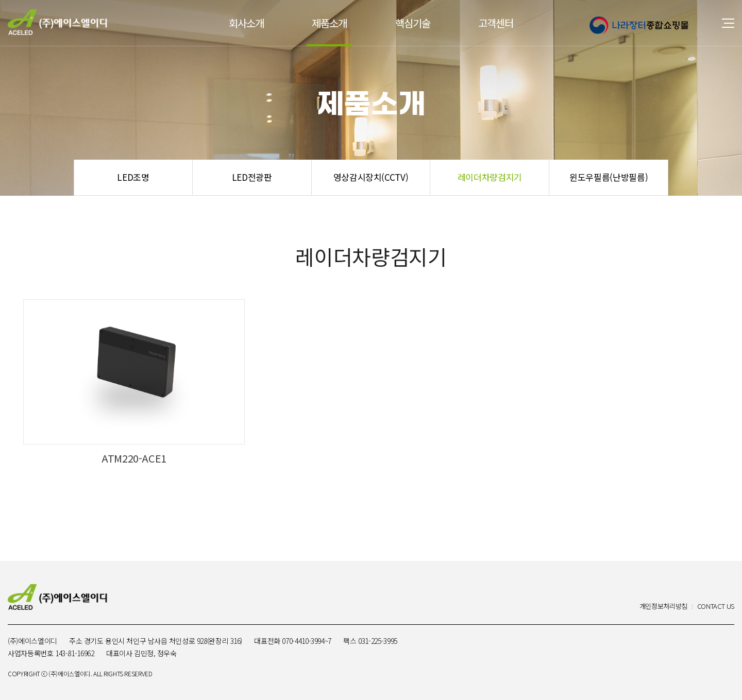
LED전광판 (252, 177)
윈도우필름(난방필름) (609, 177)
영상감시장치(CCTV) (371, 177)
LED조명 (133, 177)
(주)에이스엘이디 (57, 22)
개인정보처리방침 (663, 607)
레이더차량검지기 (490, 177)
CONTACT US (716, 607)
